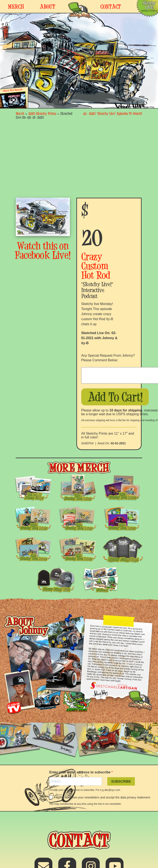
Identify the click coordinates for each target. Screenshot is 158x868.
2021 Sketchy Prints (42, 114)
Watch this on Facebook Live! (43, 250)
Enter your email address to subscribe (80, 772)
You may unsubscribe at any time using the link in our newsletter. (85, 804)
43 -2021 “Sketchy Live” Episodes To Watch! (113, 114)
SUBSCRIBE (121, 781)
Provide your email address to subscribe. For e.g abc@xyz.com (85, 790)
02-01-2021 (118, 443)
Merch (20, 114)
